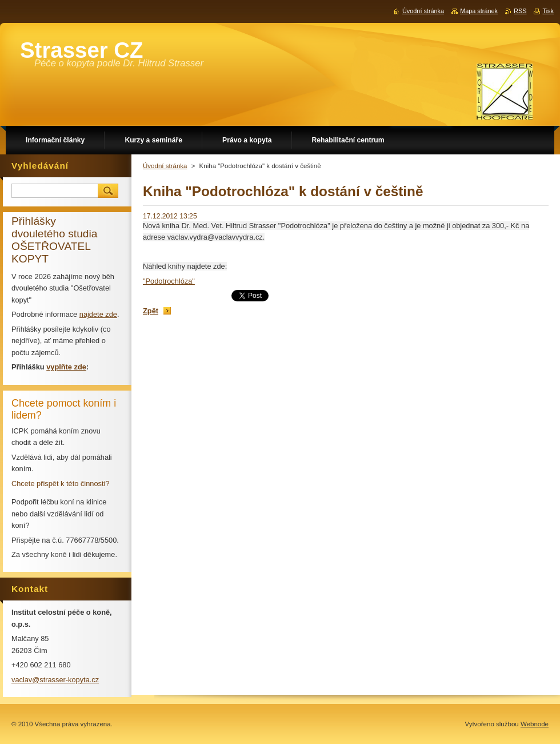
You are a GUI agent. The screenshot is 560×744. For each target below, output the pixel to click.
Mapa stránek (479, 11)
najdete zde (98, 314)
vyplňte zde (66, 367)
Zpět (151, 311)
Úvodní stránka (165, 166)
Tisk (548, 11)
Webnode (535, 724)
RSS (520, 11)
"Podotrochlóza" (169, 281)
